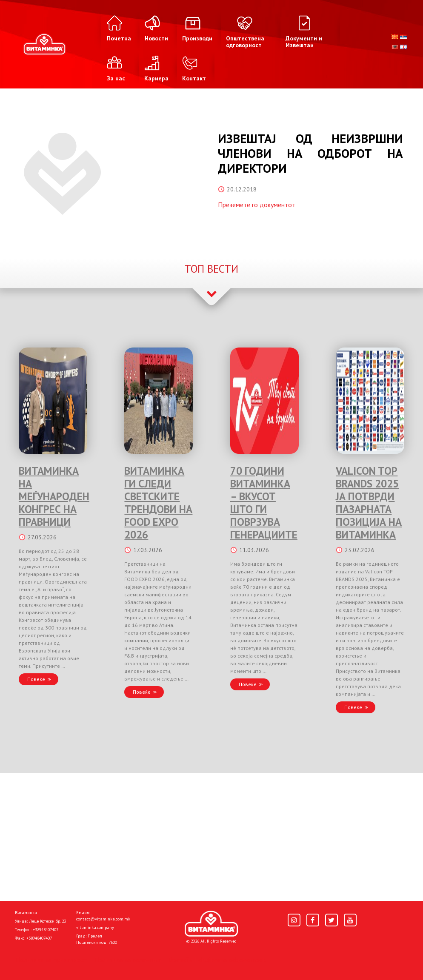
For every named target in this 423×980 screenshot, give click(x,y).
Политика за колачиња (128, 960)
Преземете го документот (257, 205)
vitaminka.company (95, 927)
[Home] (211, 924)
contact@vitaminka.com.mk (103, 919)
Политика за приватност (51, 960)
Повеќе (36, 679)
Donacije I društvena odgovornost (217, 960)
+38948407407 (46, 930)
